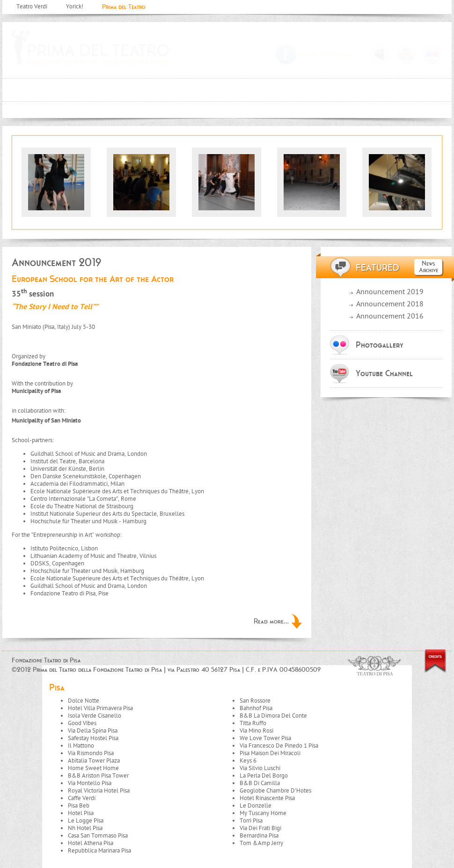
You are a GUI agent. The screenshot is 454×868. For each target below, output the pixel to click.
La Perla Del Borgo (264, 776)
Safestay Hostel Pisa (93, 738)
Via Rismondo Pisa (91, 753)
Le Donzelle (256, 806)
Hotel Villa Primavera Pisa (100, 708)
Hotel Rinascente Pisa (267, 798)
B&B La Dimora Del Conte (273, 716)
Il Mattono (81, 746)
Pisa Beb (79, 806)
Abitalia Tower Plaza (94, 761)
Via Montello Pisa (90, 783)
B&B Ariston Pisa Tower (98, 776)
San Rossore (255, 701)
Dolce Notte (84, 701)
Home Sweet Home (93, 768)
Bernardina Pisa (259, 836)
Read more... (271, 621)
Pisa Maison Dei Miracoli (270, 753)
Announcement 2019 (390, 293)
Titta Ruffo (253, 723)
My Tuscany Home (263, 813)
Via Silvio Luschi (260, 768)
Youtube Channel (384, 373)
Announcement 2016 (390, 317)
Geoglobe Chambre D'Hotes (275, 791)
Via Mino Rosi (256, 731)
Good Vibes (82, 723)
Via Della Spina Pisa (93, 731)
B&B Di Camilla (260, 783)
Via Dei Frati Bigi (260, 828)
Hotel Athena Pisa (91, 843)
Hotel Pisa (81, 813)
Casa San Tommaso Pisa (98, 836)
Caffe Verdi (82, 798)
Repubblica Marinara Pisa (99, 851)
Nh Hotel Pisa (85, 828)
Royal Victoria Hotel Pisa (99, 791)
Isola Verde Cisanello (95, 716)
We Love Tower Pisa (265, 738)
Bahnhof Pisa (256, 708)
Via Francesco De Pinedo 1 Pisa (279, 746)
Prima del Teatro (124, 7)
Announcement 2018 (390, 305)
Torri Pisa (251, 821)
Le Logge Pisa (86, 821)
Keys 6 (248, 761)
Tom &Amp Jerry (261, 843)
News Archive (428, 267)
